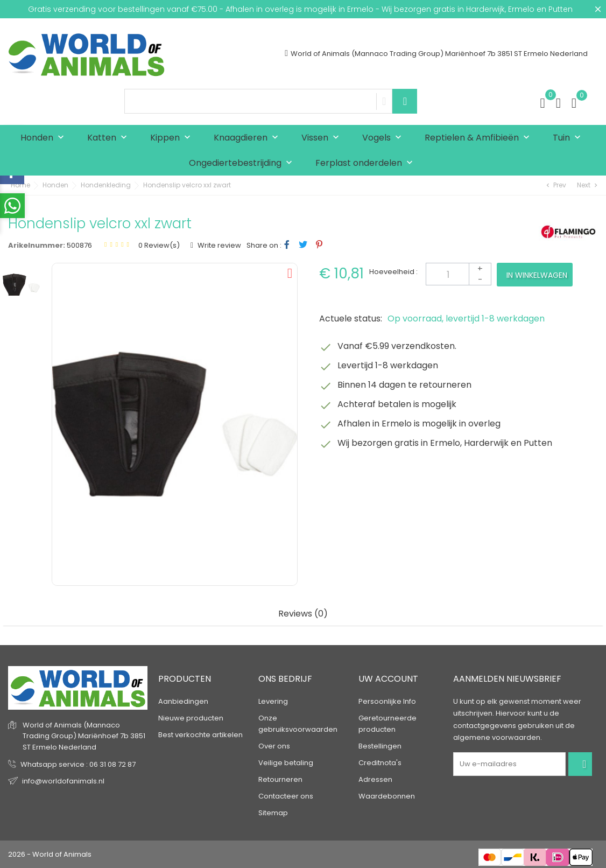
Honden (45, 138)
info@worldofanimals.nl (63, 781)
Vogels (384, 138)
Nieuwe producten (191, 718)
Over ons (274, 746)
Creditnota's (380, 763)
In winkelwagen (537, 275)
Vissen (323, 138)
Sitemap (273, 813)
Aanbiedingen (183, 701)
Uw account (388, 679)
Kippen (173, 138)
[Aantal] (459, 274)
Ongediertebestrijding (243, 163)
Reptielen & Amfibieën (480, 138)
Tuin (569, 138)
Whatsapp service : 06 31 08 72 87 (78, 764)
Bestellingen (380, 746)
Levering (273, 701)
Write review (219, 245)
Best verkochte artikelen (200, 735)
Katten (110, 138)
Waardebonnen (387, 796)
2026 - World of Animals (50, 854)
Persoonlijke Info (387, 701)
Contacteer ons (286, 796)
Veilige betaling (286, 763)
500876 (79, 245)
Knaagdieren (248, 138)
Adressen (375, 779)
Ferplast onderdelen (367, 163)
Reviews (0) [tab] (303, 614)
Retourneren (280, 779)
